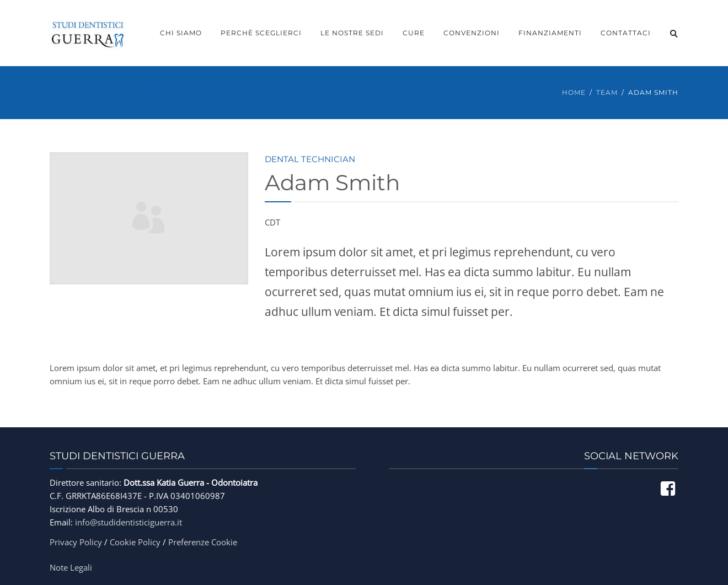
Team (607, 92)
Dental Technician (310, 159)
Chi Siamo (181, 33)
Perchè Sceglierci (261, 33)
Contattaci (626, 33)
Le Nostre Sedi (352, 33)
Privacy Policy (76, 542)
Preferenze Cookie (203, 542)
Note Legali (71, 567)
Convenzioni (472, 33)
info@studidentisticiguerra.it (129, 522)
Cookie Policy (135, 542)
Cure (414, 33)
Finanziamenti (550, 33)
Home (574, 92)
